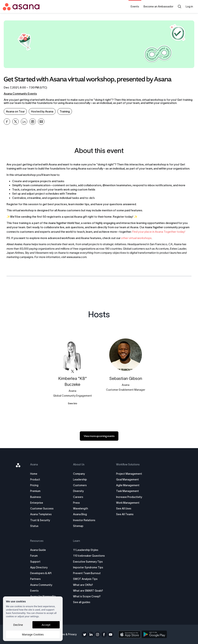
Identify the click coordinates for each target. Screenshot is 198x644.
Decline (18, 625)
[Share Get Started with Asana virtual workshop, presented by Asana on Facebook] (7, 122)
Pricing (36, 485)
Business (37, 497)
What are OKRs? (84, 585)
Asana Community (43, 585)
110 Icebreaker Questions (89, 556)
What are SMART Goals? (89, 591)
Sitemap (79, 526)
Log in (189, 7)
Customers (80, 485)
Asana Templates (42, 514)
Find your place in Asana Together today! (159, 232)
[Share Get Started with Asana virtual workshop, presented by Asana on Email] (41, 122)
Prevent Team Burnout (87, 573)
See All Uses (123, 509)
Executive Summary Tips (88, 562)
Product (36, 480)
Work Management (127, 503)
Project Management (129, 474)
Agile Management (127, 485)
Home (35, 474)
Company (80, 474)
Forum (35, 556)
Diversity (79, 491)
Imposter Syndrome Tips (89, 567)
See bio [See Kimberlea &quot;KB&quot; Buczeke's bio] (73, 403)
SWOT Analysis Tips (86, 579)
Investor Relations (85, 520)
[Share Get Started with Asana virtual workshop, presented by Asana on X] (15, 122)
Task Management (127, 491)
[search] (180, 7)
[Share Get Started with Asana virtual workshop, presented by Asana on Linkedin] (24, 122)
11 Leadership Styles (86, 550)
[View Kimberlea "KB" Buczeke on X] (72, 371)
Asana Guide (39, 550)
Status (36, 526)
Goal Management (127, 480)
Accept (46, 625)
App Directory (40, 567)
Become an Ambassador (158, 7)
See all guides (82, 602)
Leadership (81, 480)
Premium (37, 491)
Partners (37, 579)
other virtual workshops (136, 238)
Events (135, 7)
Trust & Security (41, 520)
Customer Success (43, 509)
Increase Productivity (129, 497)
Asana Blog (81, 514)
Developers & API (42, 573)
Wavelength (81, 509)
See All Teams (124, 514)
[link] (99, 436)
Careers (79, 497)
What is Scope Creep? (87, 596)
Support (37, 562)
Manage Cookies (33, 634)
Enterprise (38, 503)
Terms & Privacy (68, 634)
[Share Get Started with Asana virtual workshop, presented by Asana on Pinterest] (33, 122)
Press (77, 503)
